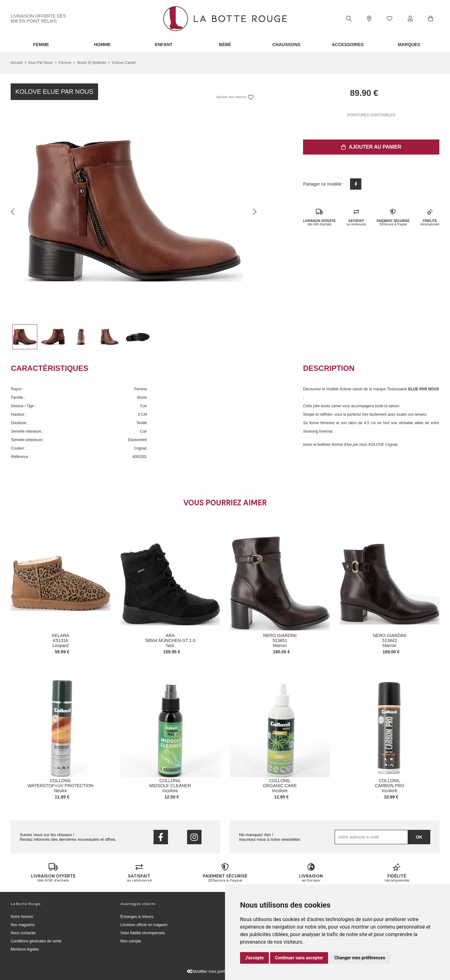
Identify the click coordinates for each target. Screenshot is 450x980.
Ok (419, 837)
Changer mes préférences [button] (360, 958)
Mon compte (131, 941)
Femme (41, 45)
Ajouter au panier (371, 147)
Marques (409, 45)
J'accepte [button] (254, 958)
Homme (102, 45)
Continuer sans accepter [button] (299, 958)
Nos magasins (23, 925)
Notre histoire (22, 917)
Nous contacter (23, 933)
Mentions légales (25, 949)
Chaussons (286, 45)
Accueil (16, 63)
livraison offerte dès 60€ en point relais (38, 18)
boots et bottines (92, 63)
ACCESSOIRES (348, 45)
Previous (14, 211)
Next (253, 211)
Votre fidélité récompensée (143, 933)
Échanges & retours (137, 917)
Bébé (225, 45)
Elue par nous (41, 63)
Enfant (164, 45)
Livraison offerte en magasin (144, 925)
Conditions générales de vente (36, 941)
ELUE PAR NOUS (424, 389)
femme (65, 63)
